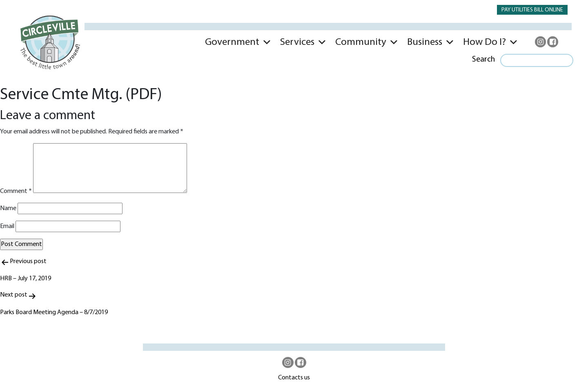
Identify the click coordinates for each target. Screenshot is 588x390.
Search (483, 60)
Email (7, 226)
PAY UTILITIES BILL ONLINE (532, 10)
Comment (16, 191)
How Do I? (484, 42)
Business (425, 42)
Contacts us (294, 378)
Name (8, 208)
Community (361, 42)
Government (232, 42)
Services (297, 42)
